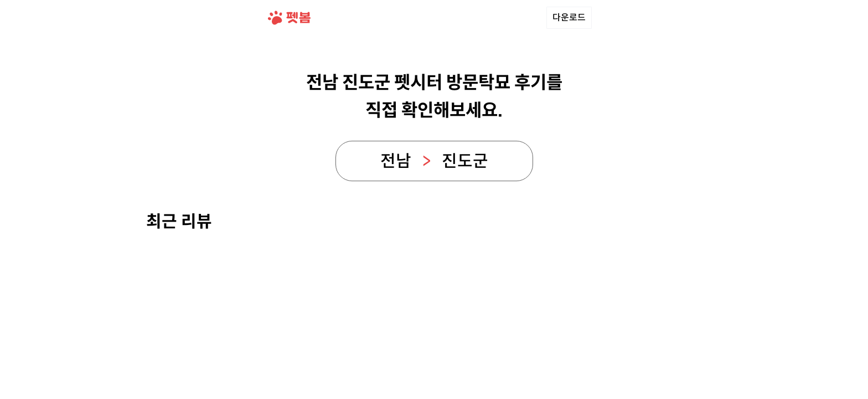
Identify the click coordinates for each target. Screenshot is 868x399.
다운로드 (569, 17)
